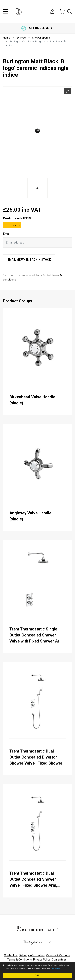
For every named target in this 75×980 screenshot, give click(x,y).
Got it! (38, 975)
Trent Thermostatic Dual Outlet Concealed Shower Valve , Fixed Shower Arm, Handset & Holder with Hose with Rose (35, 885)
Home (6, 38)
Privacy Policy (42, 960)
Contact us (11, 955)
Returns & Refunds (58, 955)
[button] (54, 11)
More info (56, 968)
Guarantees (59, 960)
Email (7, 234)
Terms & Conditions (19, 960)
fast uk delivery (37, 28)
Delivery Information (32, 955)
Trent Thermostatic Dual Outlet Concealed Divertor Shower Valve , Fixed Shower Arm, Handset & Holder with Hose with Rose (36, 763)
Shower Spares (41, 38)
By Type (21, 38)
